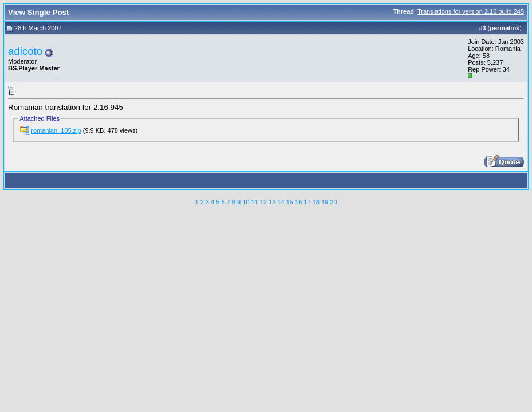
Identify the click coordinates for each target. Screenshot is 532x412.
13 (272, 202)
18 (316, 202)
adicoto (25, 51)
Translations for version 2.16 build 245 (471, 11)
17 (307, 202)
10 (246, 202)
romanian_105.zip (56, 130)
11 (254, 202)
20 (333, 202)
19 (325, 202)
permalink (505, 28)
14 (281, 202)
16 (298, 202)
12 (263, 202)
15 (290, 202)
